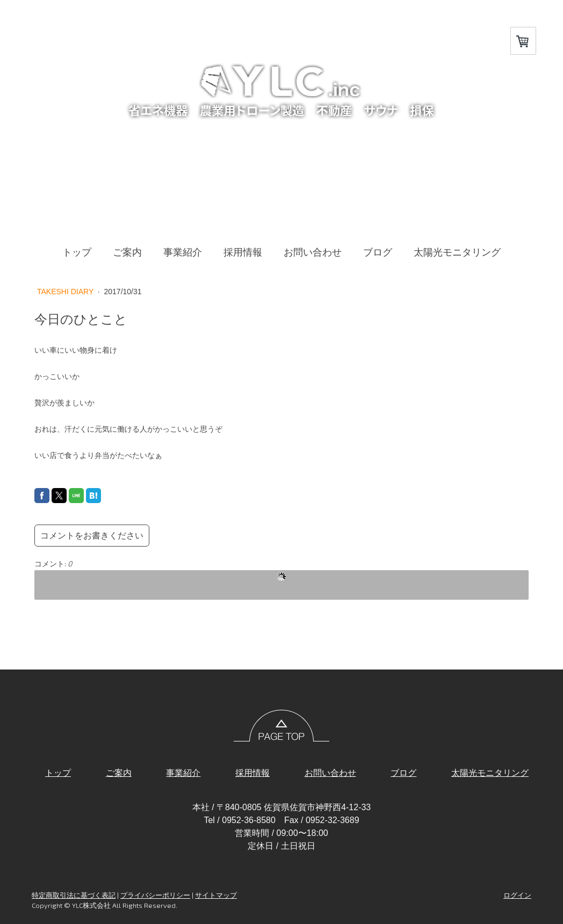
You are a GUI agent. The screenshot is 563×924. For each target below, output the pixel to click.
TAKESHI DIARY (66, 292)
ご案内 (127, 252)
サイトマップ (216, 895)
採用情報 (243, 252)
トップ (77, 252)
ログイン (517, 895)
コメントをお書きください (92, 536)
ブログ (378, 252)
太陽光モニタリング (457, 252)
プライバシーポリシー (155, 895)
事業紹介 (183, 252)
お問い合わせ (313, 252)
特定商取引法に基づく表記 (74, 895)
